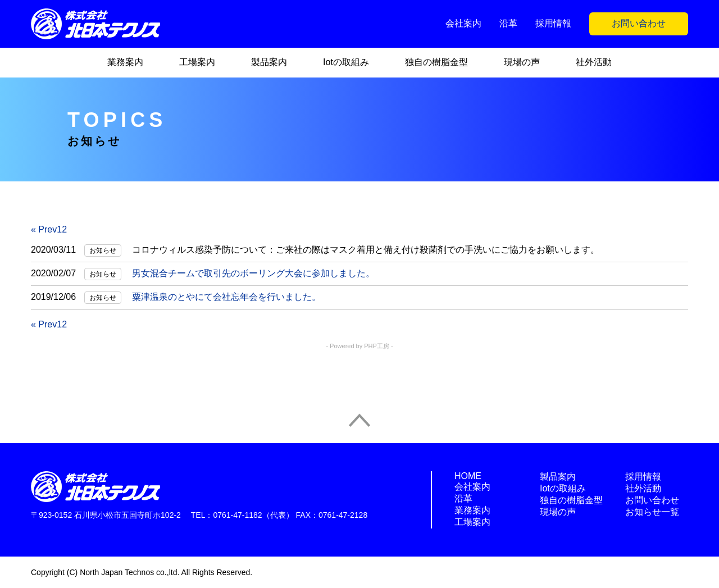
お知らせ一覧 (652, 512)
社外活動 (594, 62)
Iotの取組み (346, 62)
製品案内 (269, 62)
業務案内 (125, 62)
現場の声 (522, 62)
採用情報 (553, 23)
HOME (468, 476)
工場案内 (197, 62)
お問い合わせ (639, 23)
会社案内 (463, 23)
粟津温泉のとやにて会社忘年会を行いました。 (226, 297)
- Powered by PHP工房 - (359, 346)
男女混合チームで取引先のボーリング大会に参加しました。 (253, 273)
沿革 (508, 23)
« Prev (44, 229)
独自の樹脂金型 (436, 62)
